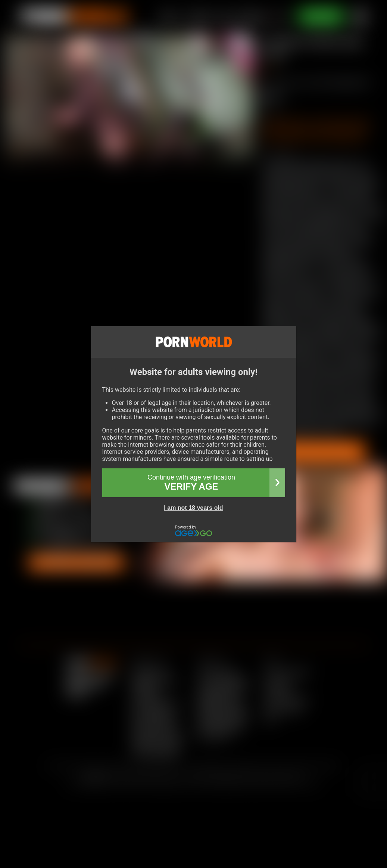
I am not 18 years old (193, 508)
